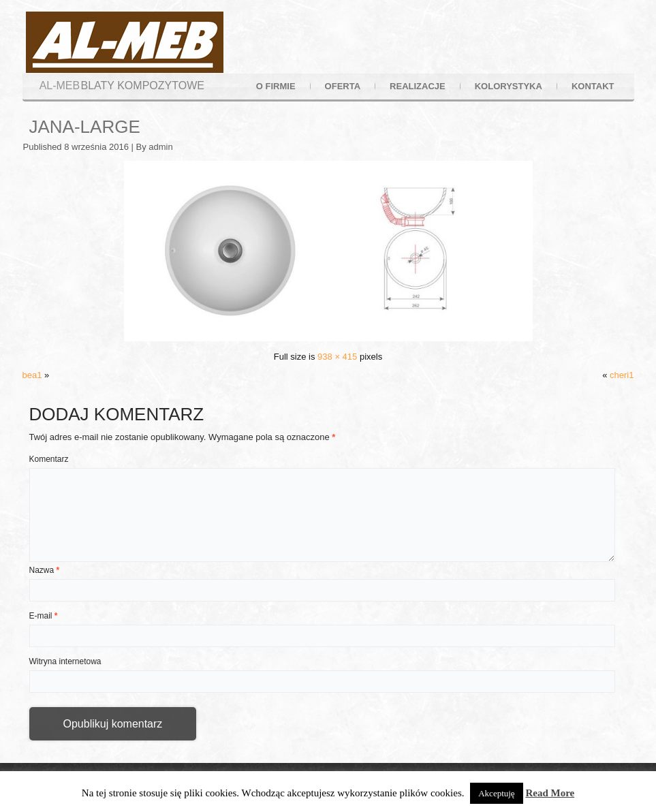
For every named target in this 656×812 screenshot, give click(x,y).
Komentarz (49, 459)
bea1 (32, 375)
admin (160, 147)
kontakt (593, 86)
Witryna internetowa (65, 661)
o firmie (276, 86)
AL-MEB (60, 85)
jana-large (85, 127)
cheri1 (622, 375)
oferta (343, 86)
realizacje (418, 86)
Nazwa (45, 570)
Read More (550, 793)
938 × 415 (337, 357)
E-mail (44, 616)
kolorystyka (509, 86)
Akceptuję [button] (496, 793)
